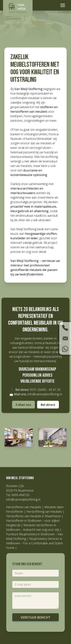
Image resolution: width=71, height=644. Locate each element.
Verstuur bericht (35, 617)
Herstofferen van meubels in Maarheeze (33, 516)
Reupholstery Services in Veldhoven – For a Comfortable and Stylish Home (34, 543)
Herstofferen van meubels (24, 507)
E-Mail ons (23, 405)
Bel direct (48, 405)
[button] (19, 437)
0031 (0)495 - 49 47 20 (45, 390)
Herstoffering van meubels (44, 512)
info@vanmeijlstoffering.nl (45, 394)
